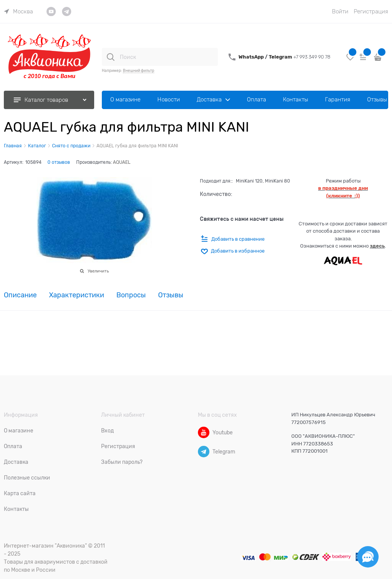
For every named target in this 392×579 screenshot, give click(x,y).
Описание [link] (20, 295)
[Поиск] (111, 57)
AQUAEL (122, 162)
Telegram (281, 57)
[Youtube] (204, 432)
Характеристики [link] (77, 295)
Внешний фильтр (139, 71)
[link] (18, 11)
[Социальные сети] (368, 557)
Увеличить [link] (98, 271)
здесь (377, 246)
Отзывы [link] (171, 295)
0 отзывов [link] (59, 162)
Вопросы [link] (131, 295)
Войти (340, 11)
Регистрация (371, 11)
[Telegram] (204, 452)
